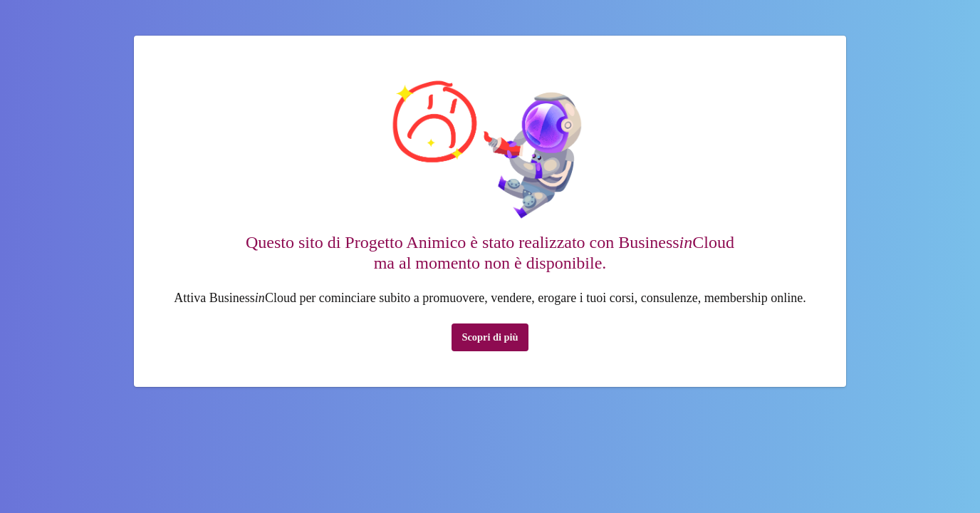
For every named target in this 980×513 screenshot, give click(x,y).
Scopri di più (490, 337)
